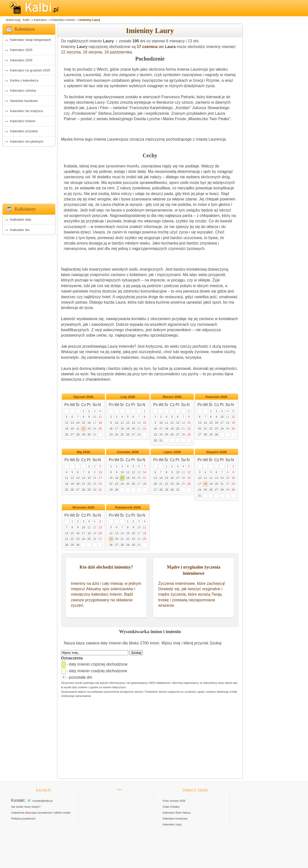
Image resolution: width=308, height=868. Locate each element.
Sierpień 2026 (216, 452)
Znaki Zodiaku (171, 807)
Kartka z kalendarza (24, 80)
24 (95, 429)
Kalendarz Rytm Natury (177, 813)
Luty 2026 (128, 397)
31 (95, 435)
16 (89, 423)
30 (89, 435)
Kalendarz (40, 20)
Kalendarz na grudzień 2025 (30, 70)
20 (72, 429)
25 (100, 429)
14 (78, 423)
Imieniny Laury (90, 20)
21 (78, 429)
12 (67, 423)
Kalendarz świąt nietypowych (31, 40)
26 (67, 435)
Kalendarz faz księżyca (26, 111)
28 (78, 435)
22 (83, 429)
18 (100, 423)
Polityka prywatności (23, 819)
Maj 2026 (83, 452)
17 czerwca (147, 47)
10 (95, 417)
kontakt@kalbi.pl (43, 801)
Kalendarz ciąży (172, 824)
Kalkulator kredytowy (175, 819)
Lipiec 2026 (172, 452)
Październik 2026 (128, 507)
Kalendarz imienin (63, 20)
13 (72, 423)
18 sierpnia (92, 52)
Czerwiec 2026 (128, 452)
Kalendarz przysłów (24, 131)
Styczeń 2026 (83, 397)
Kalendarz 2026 (21, 60)
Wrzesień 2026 (83, 507)
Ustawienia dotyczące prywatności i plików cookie (41, 813)
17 (95, 423)
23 (89, 429)
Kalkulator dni (20, 230)
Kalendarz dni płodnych (27, 141)
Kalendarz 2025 (21, 50)
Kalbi (26, 20)
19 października (118, 52)
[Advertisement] (29, 174)
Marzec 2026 (172, 397)
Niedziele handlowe (24, 101)
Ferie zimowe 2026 (174, 801)
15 (83, 423)
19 (67, 429)
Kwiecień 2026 (216, 397)
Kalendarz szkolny (23, 90)
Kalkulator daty (21, 220)
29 (83, 435)
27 (72, 435)
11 (100, 417)
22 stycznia (71, 52)
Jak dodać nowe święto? (26, 807)
